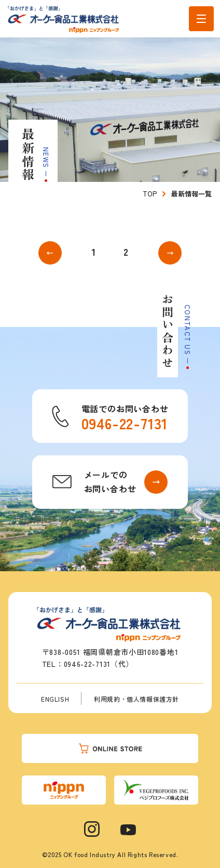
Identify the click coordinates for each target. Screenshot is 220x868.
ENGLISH (55, 699)
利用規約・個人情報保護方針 (136, 699)
